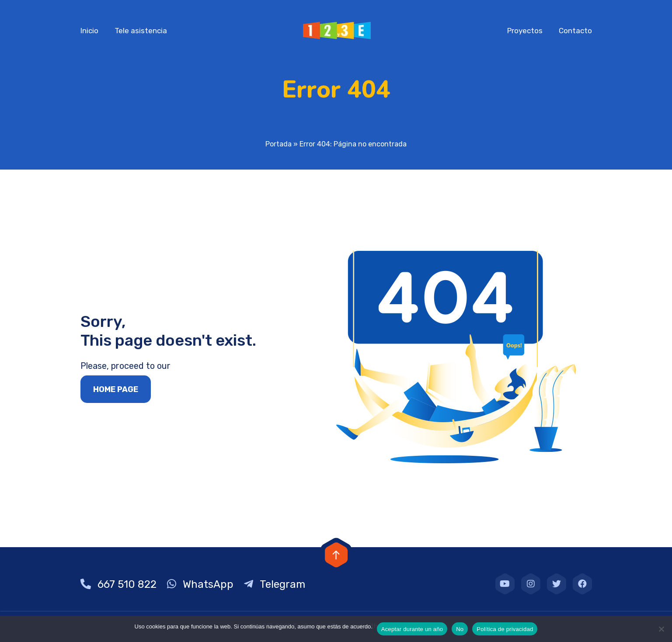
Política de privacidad (505, 629)
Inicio (89, 31)
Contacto (575, 31)
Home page (116, 389)
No (460, 629)
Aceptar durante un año (412, 629)
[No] (661, 629)
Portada (279, 144)
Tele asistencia (141, 31)
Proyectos (525, 31)
